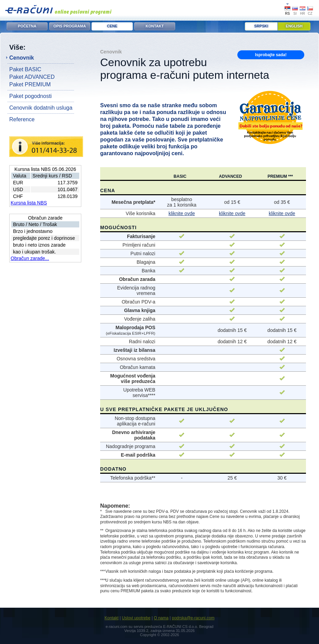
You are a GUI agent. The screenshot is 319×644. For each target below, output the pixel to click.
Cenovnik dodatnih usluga (41, 108)
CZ (310, 14)
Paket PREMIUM (30, 84)
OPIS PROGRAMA (70, 26)
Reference (22, 119)
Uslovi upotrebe (136, 618)
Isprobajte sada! (271, 55)
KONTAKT (155, 26)
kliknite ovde (182, 213)
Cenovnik (22, 58)
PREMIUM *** (280, 176)
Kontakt (112, 618)
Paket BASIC (25, 69)
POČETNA (27, 26)
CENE (112, 26)
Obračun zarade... (30, 258)
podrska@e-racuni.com (193, 618)
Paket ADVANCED (32, 77)
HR (303, 14)
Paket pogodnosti (31, 96)
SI (295, 14)
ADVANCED (230, 176)
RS (287, 14)
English (294, 26)
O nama (161, 618)
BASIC (180, 176)
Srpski (261, 26)
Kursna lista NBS (29, 203)
